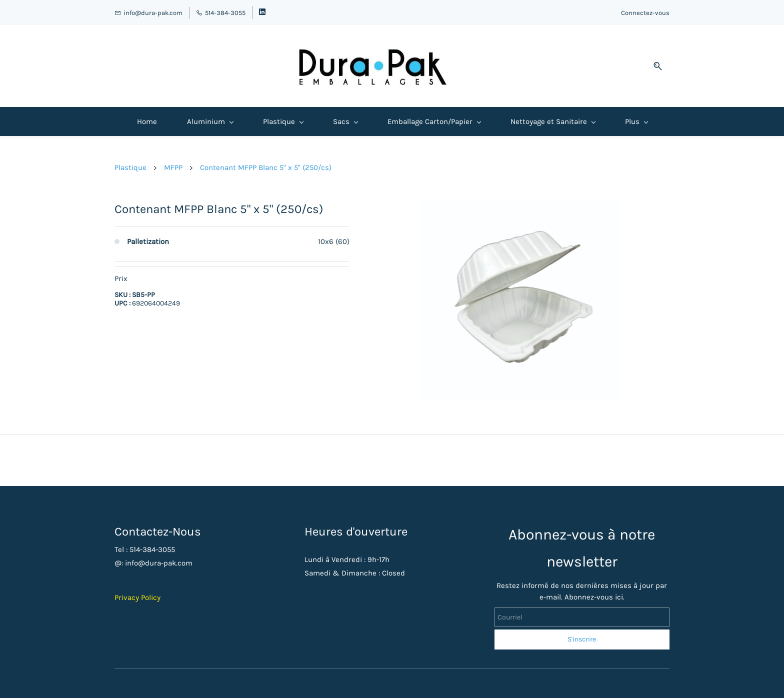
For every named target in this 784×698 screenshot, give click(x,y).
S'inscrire (582, 639)
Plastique (130, 167)
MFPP (173, 167)
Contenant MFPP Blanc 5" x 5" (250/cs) (266, 167)
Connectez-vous (645, 13)
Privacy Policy (137, 597)
